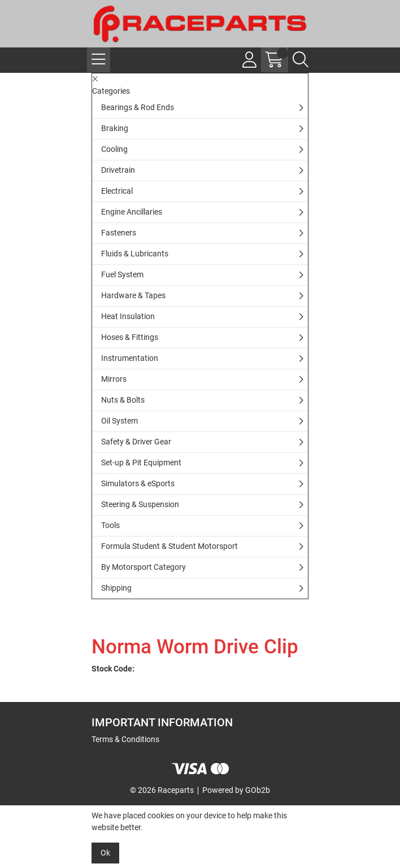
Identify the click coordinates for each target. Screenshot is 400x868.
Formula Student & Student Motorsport (169, 546)
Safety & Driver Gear (136, 442)
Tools (110, 525)
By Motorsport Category (144, 567)
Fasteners (119, 233)
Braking (115, 128)
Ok (105, 853)
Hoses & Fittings (130, 337)
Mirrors (114, 379)
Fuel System (122, 274)
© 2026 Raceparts (162, 790)
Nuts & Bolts (123, 400)
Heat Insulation (128, 316)
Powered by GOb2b (236, 790)
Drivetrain (118, 170)
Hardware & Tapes (133, 295)
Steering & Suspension (140, 504)
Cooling (114, 149)
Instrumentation (130, 358)
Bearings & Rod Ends (138, 107)
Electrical (117, 191)
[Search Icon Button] (301, 60)
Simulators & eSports (138, 483)
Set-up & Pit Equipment (141, 463)
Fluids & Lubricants (135, 254)
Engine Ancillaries (132, 212)
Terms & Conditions (125, 739)
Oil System (119, 421)
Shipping (116, 588)
